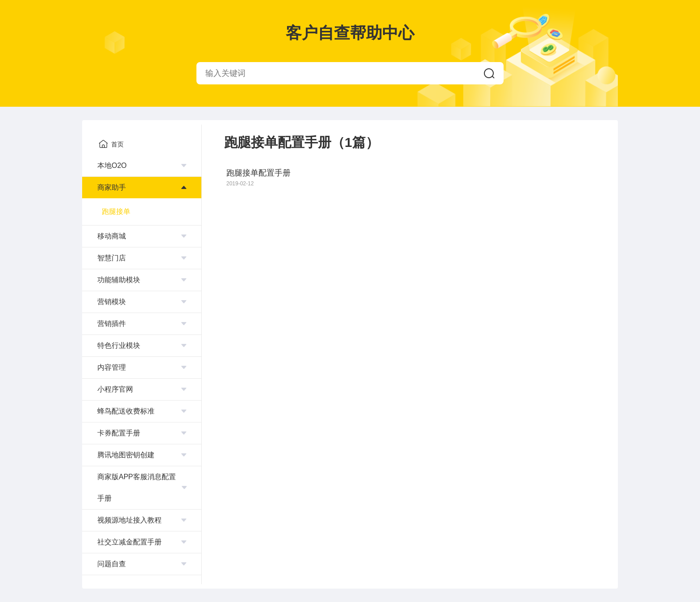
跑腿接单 (116, 211)
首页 (111, 144)
